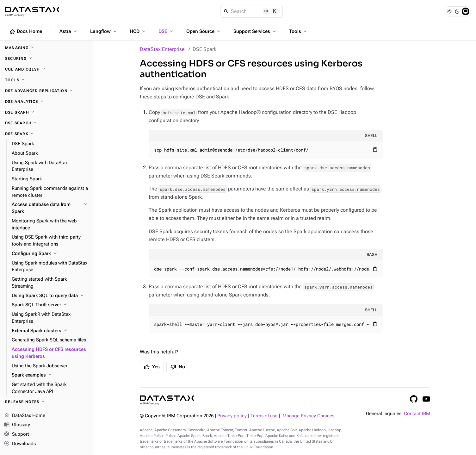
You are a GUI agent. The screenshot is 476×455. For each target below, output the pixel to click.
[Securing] (47, 59)
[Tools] (47, 80)
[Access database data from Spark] (50, 208)
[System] (466, 11)
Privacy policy (232, 416)
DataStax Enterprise (162, 49)
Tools (299, 31)
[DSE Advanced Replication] (47, 91)
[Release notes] (47, 402)
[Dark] (457, 11)
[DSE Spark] (47, 134)
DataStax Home (25, 416)
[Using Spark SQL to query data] (50, 296)
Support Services (255, 31)
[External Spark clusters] (50, 331)
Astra (69, 31)
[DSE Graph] (47, 112)
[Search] (252, 11)
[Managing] (47, 48)
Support (16, 434)
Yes (152, 367)
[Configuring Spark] (50, 254)
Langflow (104, 31)
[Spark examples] (50, 375)
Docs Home (26, 32)
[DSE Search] (47, 123)
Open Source (204, 31)
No (178, 367)
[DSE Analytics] (47, 102)
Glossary (17, 425)
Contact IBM (417, 414)
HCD (138, 31)
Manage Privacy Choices (308, 416)
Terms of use (264, 416)
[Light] (449, 11)
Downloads (20, 444)
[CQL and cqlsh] (47, 69)
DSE (166, 31)
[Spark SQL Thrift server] (50, 305)
